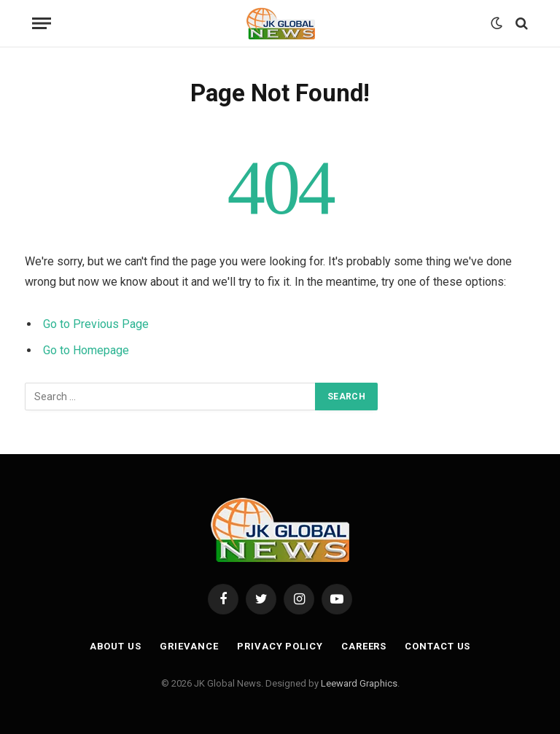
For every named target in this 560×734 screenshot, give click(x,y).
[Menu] (42, 24)
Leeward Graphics (359, 683)
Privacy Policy (280, 646)
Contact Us (437, 646)
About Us (116, 646)
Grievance (189, 646)
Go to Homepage (86, 350)
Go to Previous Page (96, 324)
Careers (364, 646)
